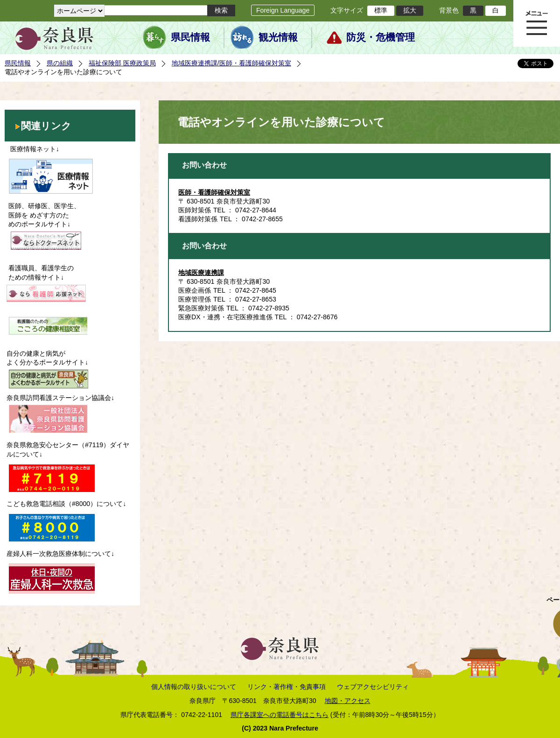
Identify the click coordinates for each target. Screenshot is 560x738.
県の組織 (60, 63)
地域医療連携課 (201, 273)
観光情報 (278, 37)
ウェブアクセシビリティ (373, 687)
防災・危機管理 (381, 37)
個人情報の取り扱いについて (194, 687)
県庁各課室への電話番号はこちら (280, 715)
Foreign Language (283, 10)
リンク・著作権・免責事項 (287, 687)
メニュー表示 (537, 23)
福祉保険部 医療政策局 (122, 63)
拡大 (410, 10)
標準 (381, 10)
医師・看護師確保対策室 (214, 192)
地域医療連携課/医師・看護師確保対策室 (231, 63)
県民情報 (190, 37)
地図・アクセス (348, 701)
